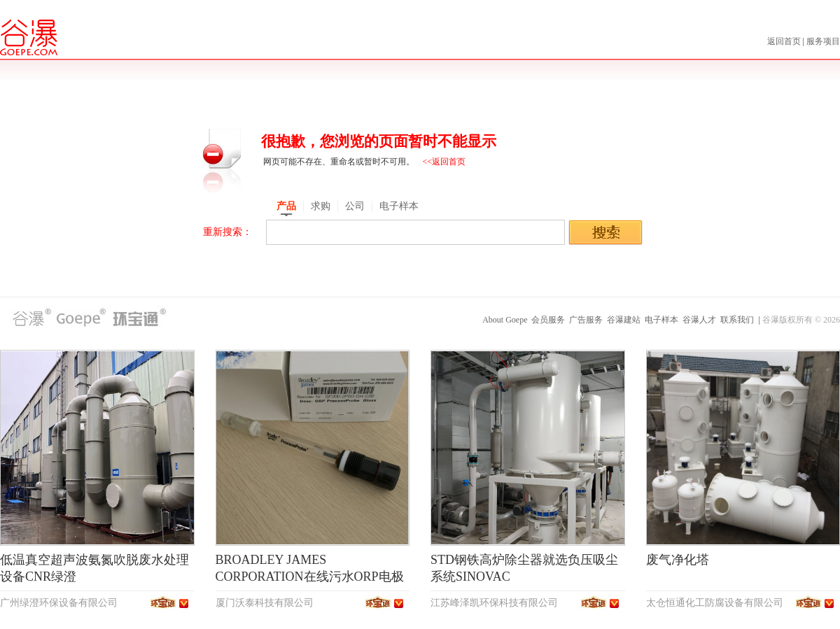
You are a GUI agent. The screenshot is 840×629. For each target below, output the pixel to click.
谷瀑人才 (699, 320)
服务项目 (823, 41)
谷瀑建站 (624, 320)
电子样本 (661, 320)
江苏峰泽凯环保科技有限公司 (494, 603)
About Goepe (505, 320)
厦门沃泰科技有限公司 (265, 603)
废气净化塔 (678, 560)
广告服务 (586, 320)
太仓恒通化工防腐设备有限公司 (715, 603)
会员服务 (548, 320)
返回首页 (785, 41)
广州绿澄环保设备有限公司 (59, 603)
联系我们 (737, 320)
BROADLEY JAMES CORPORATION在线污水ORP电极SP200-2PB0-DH (310, 577)
